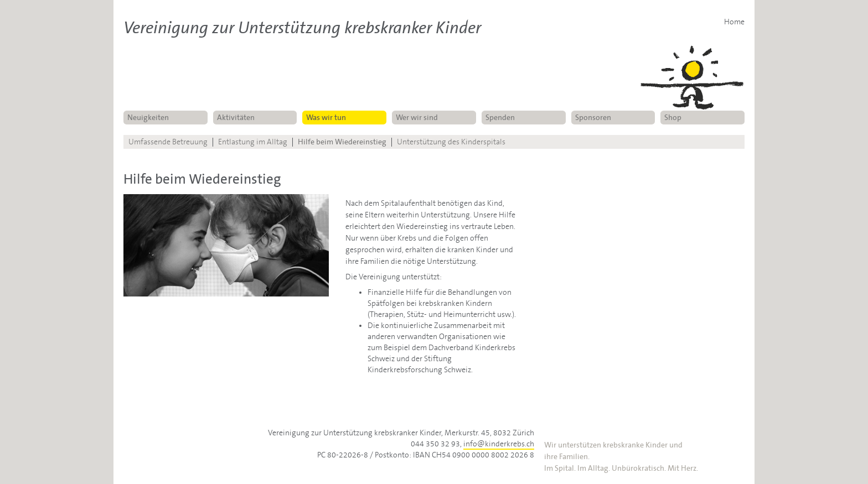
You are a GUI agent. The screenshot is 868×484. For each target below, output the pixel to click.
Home (734, 22)
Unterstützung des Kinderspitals (451, 142)
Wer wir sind (417, 118)
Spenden (500, 118)
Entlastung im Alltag (253, 142)
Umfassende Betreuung (168, 142)
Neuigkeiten (148, 118)
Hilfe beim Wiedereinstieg (342, 142)
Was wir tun (326, 118)
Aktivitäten (236, 118)
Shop (673, 118)
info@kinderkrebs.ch (499, 444)
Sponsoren (593, 118)
